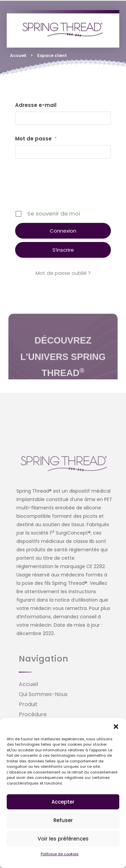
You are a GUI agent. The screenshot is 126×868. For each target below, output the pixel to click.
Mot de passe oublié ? (63, 273)
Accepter (63, 802)
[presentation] (66, 187)
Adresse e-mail (36, 105)
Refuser (63, 820)
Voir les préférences (63, 839)
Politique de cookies (60, 854)
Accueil (18, 55)
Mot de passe (36, 139)
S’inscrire (63, 250)
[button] (116, 726)
